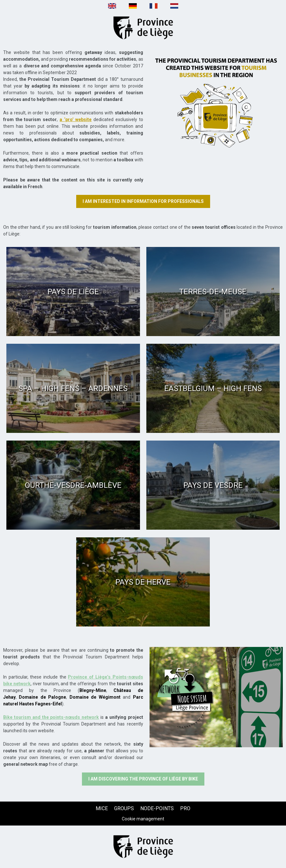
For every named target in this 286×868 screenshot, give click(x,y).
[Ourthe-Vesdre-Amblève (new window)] (73, 485)
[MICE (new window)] (102, 808)
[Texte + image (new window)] (216, 99)
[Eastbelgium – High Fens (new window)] (213, 388)
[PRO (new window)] (185, 808)
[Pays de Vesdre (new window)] (213, 485)
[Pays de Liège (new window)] (73, 292)
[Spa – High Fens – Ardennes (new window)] (73, 388)
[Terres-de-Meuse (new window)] (213, 292)
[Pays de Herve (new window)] (143, 582)
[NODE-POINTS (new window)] (157, 808)
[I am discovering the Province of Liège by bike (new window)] (143, 779)
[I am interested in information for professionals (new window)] (143, 201)
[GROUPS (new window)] (124, 808)
